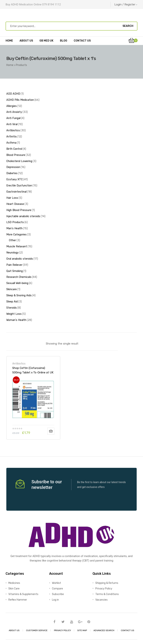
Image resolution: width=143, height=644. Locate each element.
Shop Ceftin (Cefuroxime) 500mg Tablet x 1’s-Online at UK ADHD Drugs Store (33, 359)
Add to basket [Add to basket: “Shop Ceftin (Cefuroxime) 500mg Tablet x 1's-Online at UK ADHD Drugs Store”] (51, 420)
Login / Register (126, 4)
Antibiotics (19, 352)
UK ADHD (70, 636)
